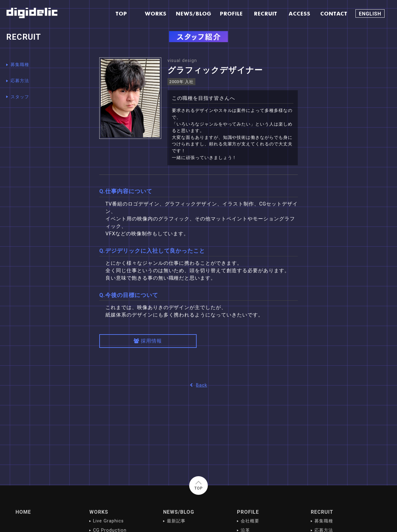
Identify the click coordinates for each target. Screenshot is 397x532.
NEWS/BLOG (179, 512)
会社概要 (250, 521)
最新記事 (176, 521)
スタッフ (20, 97)
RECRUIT (322, 512)
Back (198, 385)
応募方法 (20, 81)
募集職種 (20, 65)
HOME (23, 512)
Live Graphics (108, 521)
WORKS (99, 512)
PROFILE (248, 512)
